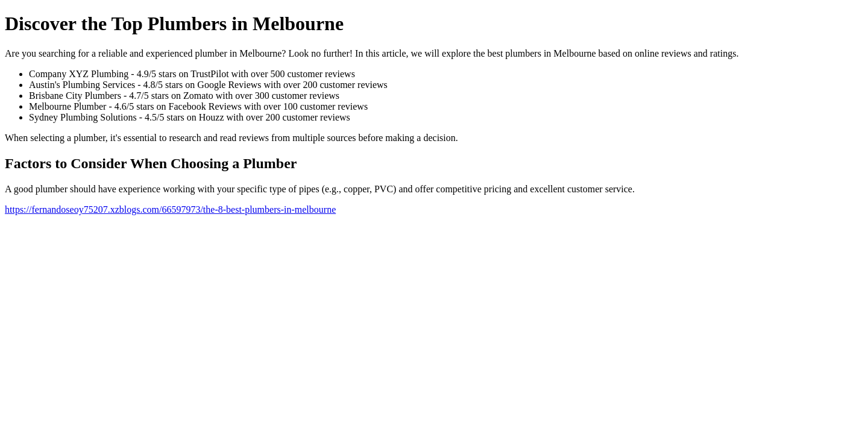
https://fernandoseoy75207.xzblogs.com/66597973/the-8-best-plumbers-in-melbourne (170, 209)
